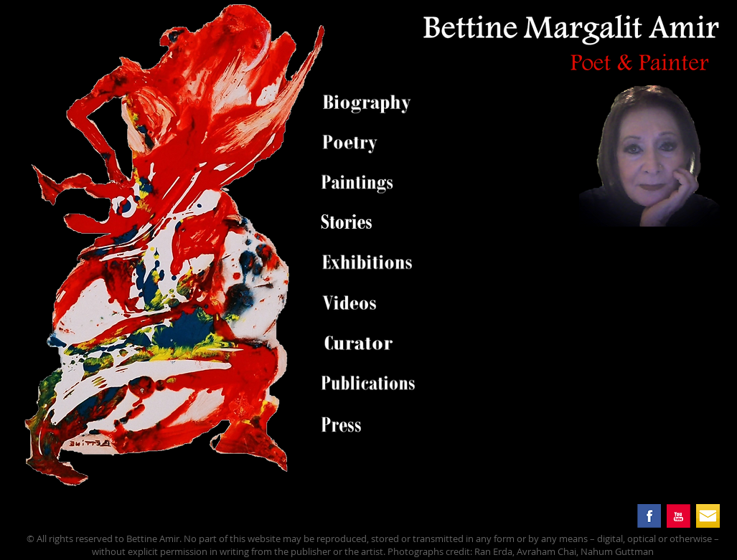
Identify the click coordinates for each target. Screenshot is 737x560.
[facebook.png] (649, 516)
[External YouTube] (582, 337)
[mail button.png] (708, 516)
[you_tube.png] (679, 516)
